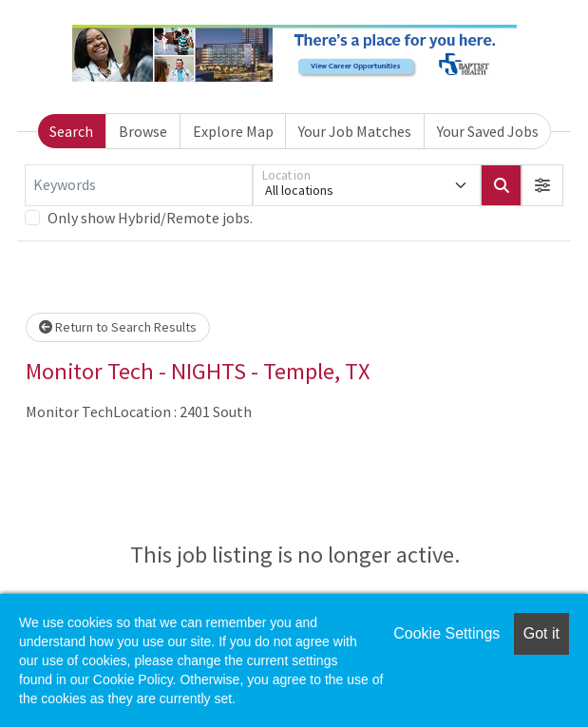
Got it (541, 633)
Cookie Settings (446, 633)
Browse (143, 131)
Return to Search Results (118, 327)
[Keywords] (139, 185)
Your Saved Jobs (488, 131)
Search (71, 131)
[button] (542, 185)
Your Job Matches (355, 131)
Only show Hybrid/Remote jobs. (150, 218)
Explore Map (233, 131)
